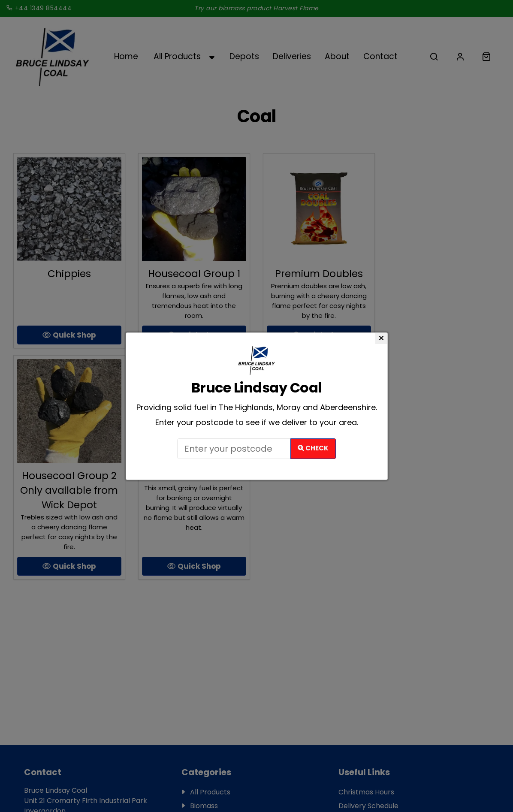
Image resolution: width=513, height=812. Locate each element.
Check (313, 448)
